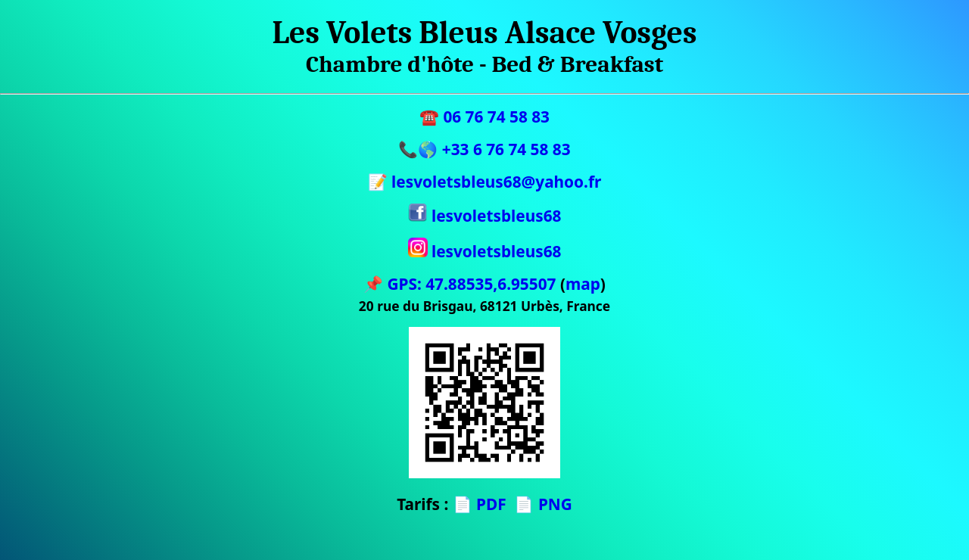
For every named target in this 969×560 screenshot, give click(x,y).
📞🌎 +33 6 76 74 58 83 (484, 149)
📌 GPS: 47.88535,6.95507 (460, 284)
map (583, 284)
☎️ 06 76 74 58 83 (484, 117)
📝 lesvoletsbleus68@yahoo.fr (485, 182)
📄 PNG (543, 504)
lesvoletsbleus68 (485, 216)
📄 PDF (480, 504)
